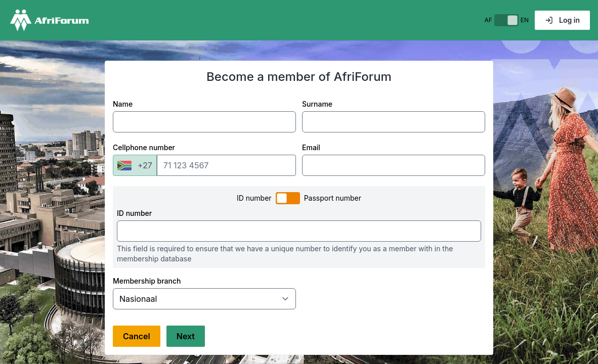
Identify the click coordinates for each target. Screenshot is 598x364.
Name (123, 104)
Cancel (137, 336)
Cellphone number (144, 147)
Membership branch (147, 281)
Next (186, 336)
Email (311, 147)
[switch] (506, 20)
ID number (134, 213)
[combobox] (135, 165)
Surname (317, 104)
